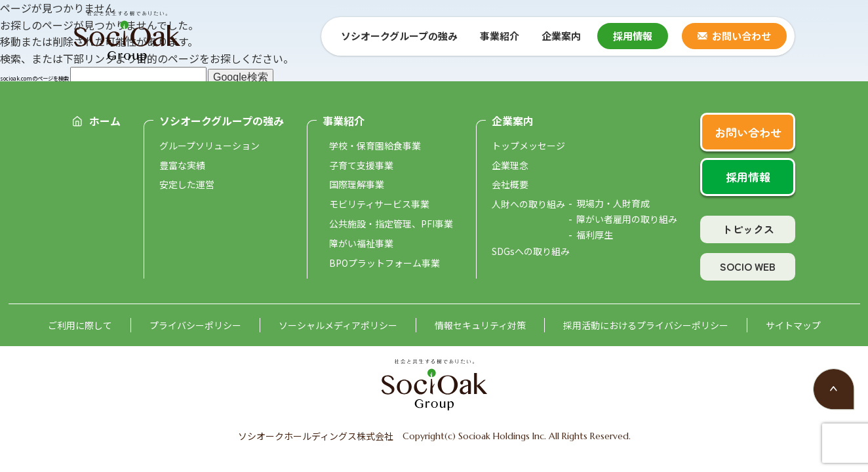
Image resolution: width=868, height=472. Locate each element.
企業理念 (510, 165)
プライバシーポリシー (195, 325)
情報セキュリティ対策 (480, 325)
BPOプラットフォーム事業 (385, 263)
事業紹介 (344, 121)
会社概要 (510, 184)
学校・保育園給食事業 (375, 146)
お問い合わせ (741, 36)
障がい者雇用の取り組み (627, 219)
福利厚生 (595, 235)
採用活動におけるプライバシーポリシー (646, 325)
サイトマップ (793, 325)
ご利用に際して (80, 325)
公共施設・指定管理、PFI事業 (391, 224)
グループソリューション (209, 146)
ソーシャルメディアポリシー (338, 325)
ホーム (105, 121)
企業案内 (513, 121)
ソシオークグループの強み (222, 121)
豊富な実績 (182, 165)
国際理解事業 (357, 184)
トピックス (748, 229)
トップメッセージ (528, 146)
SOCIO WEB (748, 266)
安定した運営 (187, 184)
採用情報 (633, 36)
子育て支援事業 (361, 165)
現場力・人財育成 (613, 203)
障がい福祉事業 (361, 243)
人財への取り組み (528, 204)
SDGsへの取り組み (531, 251)
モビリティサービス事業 (379, 204)
